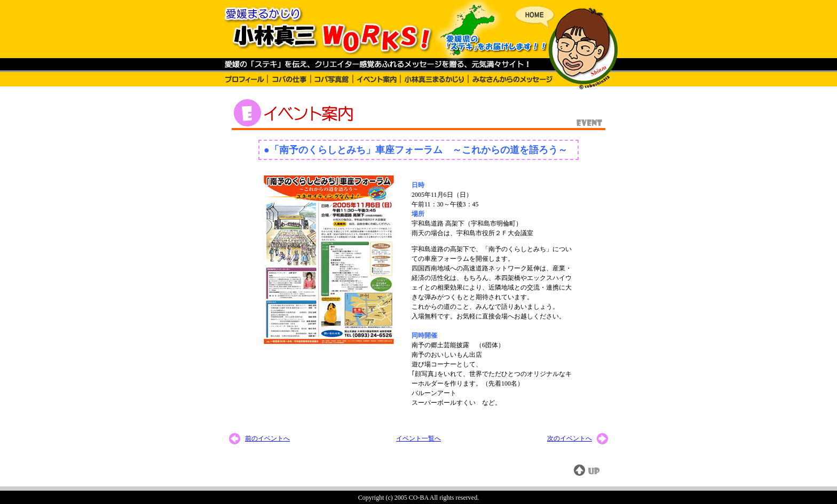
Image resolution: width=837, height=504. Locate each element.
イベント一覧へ (418, 438)
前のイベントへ (267, 438)
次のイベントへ (570, 438)
